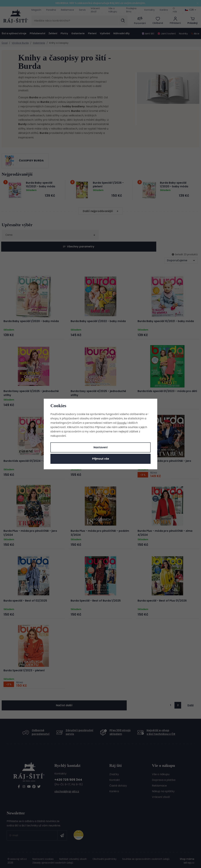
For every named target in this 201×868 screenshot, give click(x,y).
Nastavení (101, 447)
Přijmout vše (101, 459)
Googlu (122, 423)
